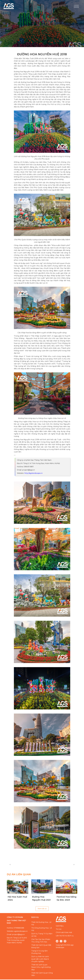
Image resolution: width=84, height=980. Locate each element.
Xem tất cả (42, 909)
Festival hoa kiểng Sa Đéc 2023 (66, 899)
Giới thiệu (60, 926)
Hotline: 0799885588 (15, 928)
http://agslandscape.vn (33, 474)
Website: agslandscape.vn (17, 932)
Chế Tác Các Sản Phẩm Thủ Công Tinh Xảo (41, 941)
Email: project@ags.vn (16, 935)
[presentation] (10, 865)
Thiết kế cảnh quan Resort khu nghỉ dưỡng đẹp (41, 968)
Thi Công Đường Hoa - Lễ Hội (42, 930)
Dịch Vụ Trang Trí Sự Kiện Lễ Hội (42, 935)
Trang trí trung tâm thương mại (39, 953)
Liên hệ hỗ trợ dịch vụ (65, 936)
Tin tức (59, 930)
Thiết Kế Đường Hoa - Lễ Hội (41, 924)
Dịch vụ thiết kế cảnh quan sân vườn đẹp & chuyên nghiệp (40, 960)
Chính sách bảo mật (64, 933)
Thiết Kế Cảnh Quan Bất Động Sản (41, 947)
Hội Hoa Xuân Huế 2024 (17, 899)
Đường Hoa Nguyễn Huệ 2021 (41, 899)
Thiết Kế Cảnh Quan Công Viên (42, 975)
